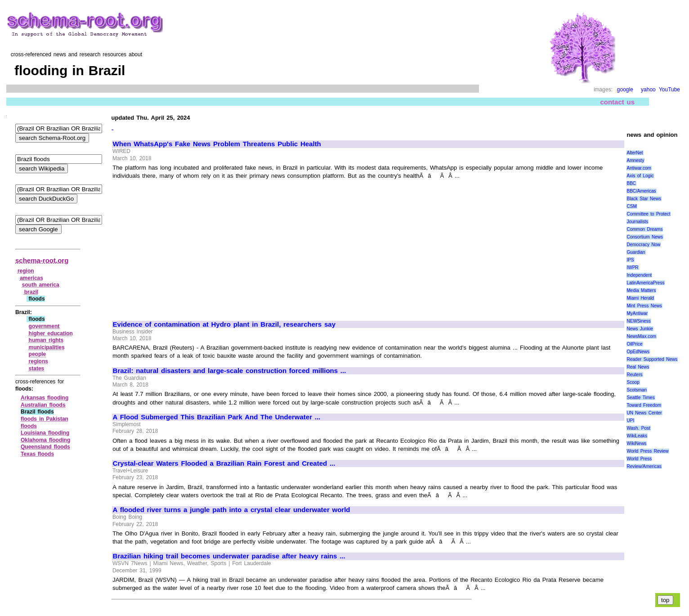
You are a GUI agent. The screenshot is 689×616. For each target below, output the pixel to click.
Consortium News (645, 237)
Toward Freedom (644, 405)
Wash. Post (638, 428)
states (37, 369)
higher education (51, 333)
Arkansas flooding (45, 398)
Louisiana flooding (45, 433)
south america (41, 285)
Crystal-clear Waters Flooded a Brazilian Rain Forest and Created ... (224, 463)
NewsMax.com (641, 336)
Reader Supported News (652, 359)
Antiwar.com (639, 168)
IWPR (632, 268)
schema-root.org (42, 260)
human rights (46, 340)
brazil (31, 292)
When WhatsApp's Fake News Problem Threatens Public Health (217, 144)
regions (38, 361)
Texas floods (37, 454)
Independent (639, 275)
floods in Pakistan (45, 419)
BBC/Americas (641, 191)
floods (29, 426)
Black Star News (644, 199)
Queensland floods (45, 447)
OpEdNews (638, 352)
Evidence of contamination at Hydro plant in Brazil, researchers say (224, 324)
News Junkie (640, 329)
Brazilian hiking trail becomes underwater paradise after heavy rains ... (229, 556)
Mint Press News (644, 306)
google (625, 90)
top (665, 600)
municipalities (47, 347)
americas (31, 278)
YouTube (669, 90)
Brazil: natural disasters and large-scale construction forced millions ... (230, 371)
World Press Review (647, 451)
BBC (631, 183)
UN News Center (644, 413)
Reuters (634, 375)
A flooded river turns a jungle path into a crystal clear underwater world (232, 510)
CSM (631, 206)
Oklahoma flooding (45, 440)
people (38, 354)
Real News (638, 367)
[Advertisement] (188, 246)
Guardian (636, 252)
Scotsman (636, 390)
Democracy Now (643, 245)
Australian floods (43, 405)
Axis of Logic (640, 176)
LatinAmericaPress (645, 283)
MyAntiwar (637, 313)
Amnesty (635, 160)
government (44, 326)
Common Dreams (644, 229)
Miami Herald (640, 298)
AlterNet (635, 153)
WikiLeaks (637, 436)
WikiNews (636, 443)
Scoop (633, 382)
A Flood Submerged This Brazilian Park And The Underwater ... (217, 417)
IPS (630, 260)
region (26, 271)
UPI (630, 420)
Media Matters (641, 290)
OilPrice (634, 344)
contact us (617, 102)
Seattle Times (640, 398)
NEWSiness (638, 321)
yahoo (648, 90)
